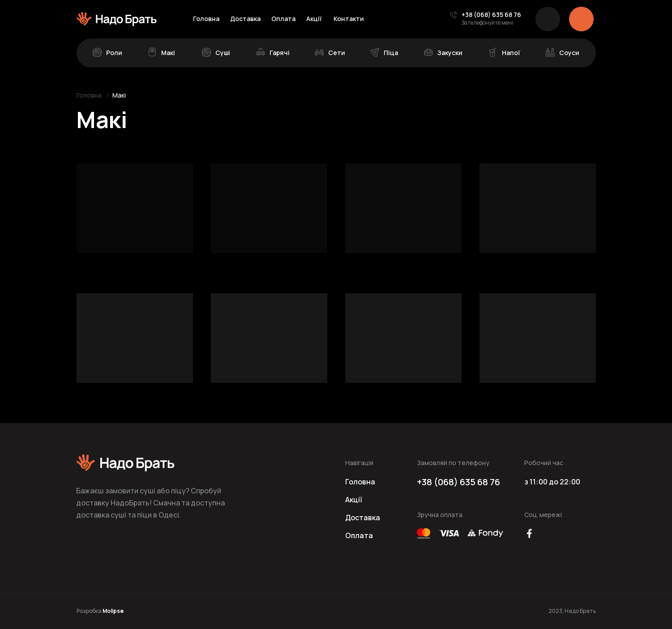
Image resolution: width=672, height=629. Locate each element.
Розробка (100, 611)
